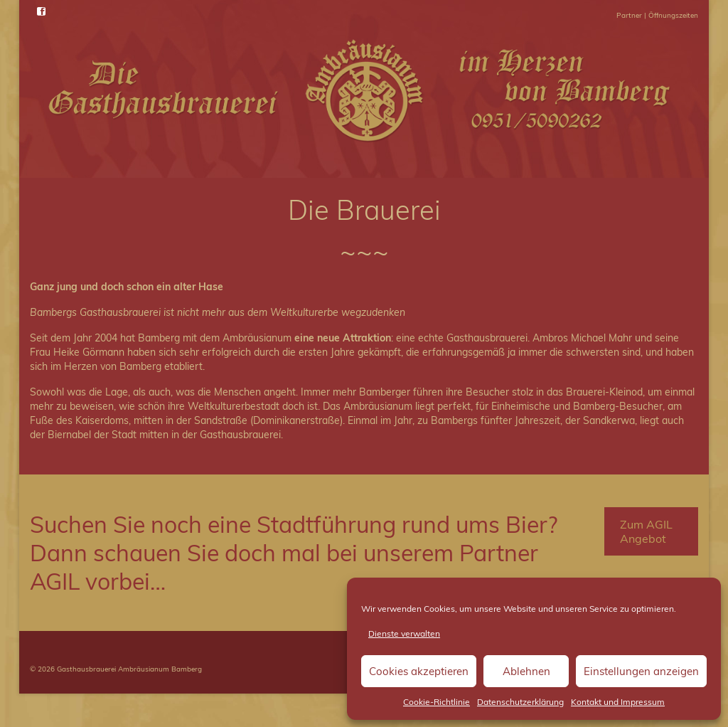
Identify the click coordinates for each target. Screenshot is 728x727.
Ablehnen (526, 671)
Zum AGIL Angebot (646, 531)
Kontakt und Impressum (618, 702)
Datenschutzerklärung (520, 702)
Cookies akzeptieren (419, 671)
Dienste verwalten (404, 633)
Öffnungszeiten (673, 15)
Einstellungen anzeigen (641, 671)
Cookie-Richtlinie (437, 702)
